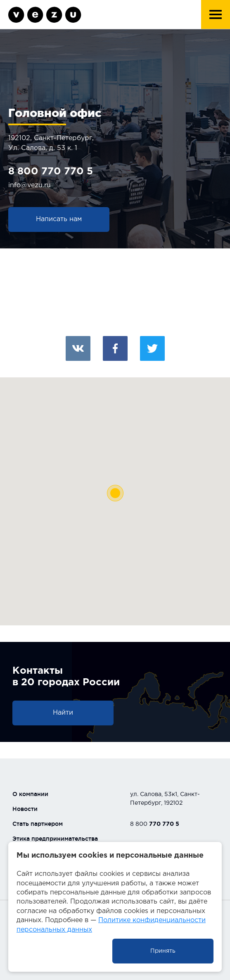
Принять (163, 951)
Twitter (152, 348)
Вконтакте (78, 348)
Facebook (115, 348)
